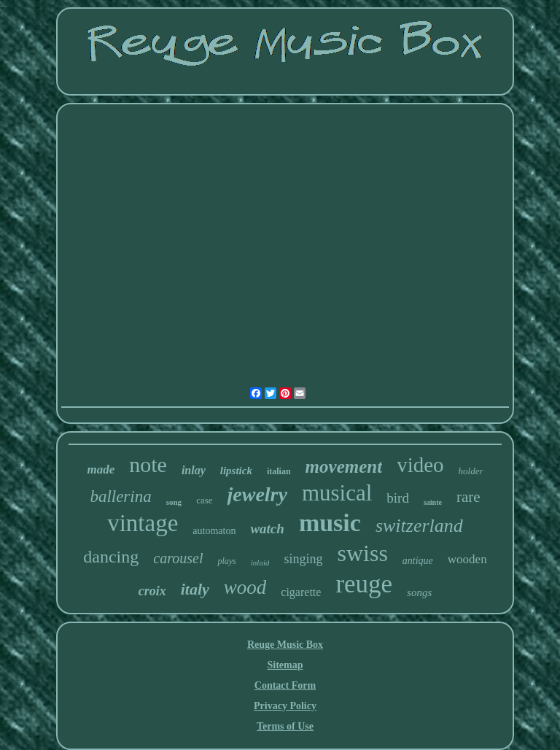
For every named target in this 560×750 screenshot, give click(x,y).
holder (471, 471)
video (420, 465)
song (174, 502)
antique (418, 561)
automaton (214, 531)
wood (245, 587)
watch (267, 529)
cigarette (301, 592)
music (330, 523)
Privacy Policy (285, 706)
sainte (433, 502)
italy (195, 589)
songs (419, 592)
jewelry (257, 494)
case (204, 500)
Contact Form (285, 685)
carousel (178, 558)
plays (226, 561)
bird (398, 498)
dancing (111, 557)
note (148, 464)
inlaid (260, 562)
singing (303, 559)
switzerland (419, 526)
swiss (362, 553)
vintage (143, 523)
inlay (194, 470)
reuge (364, 584)
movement (344, 467)
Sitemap (285, 665)
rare (468, 497)
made (101, 469)
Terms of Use (285, 726)
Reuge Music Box (285, 645)
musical (337, 493)
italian (279, 471)
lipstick (236, 471)
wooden (467, 559)
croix (152, 591)
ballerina (120, 496)
